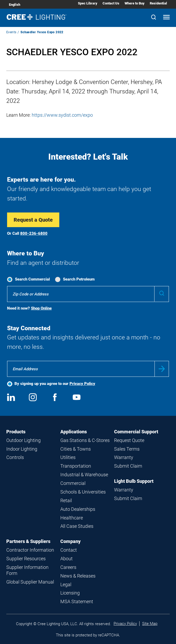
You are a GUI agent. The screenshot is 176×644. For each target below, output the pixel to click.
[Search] (154, 18)
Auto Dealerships (78, 509)
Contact (69, 550)
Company (70, 541)
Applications (74, 432)
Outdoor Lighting (23, 440)
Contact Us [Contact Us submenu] (111, 3)
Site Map (150, 624)
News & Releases (78, 576)
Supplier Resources (26, 559)
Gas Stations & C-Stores (85, 440)
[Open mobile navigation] (166, 18)
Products (16, 432)
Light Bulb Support (134, 481)
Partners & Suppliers (28, 541)
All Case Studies (77, 526)
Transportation (76, 466)
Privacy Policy (82, 384)
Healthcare (72, 518)
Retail (66, 500)
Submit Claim (128, 466)
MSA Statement (77, 601)
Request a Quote (33, 220)
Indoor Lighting (22, 449)
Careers (68, 567)
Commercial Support (136, 432)
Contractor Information (30, 550)
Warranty (124, 457)
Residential (158, 3)
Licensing (70, 593)
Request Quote (129, 440)
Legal (66, 584)
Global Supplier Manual (30, 582)
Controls (15, 457)
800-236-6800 (34, 233)
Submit (162, 369)
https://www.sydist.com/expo (62, 115)
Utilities (68, 457)
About (66, 559)
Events (11, 32)
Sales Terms (127, 449)
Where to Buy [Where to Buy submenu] (135, 3)
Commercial (73, 483)
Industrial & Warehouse (84, 475)
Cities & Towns (76, 449)
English (15, 5)
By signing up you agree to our (55, 384)
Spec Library (88, 3)
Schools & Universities (83, 492)
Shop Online (41, 308)
